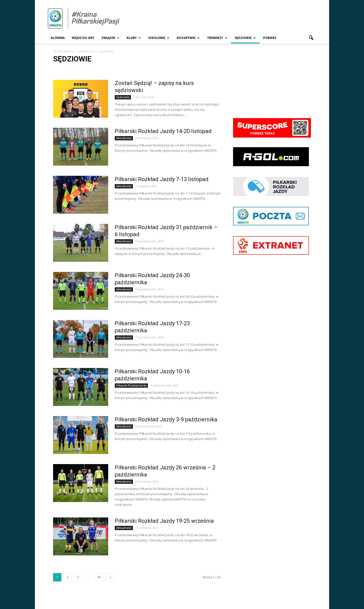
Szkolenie (159, 38)
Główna (58, 38)
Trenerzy (217, 38)
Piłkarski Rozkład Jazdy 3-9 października (166, 419)
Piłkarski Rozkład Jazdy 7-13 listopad (162, 179)
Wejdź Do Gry (83, 38)
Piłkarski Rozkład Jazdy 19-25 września (164, 521)
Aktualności (124, 138)
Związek (110, 38)
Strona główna (63, 51)
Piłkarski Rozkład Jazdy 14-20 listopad (163, 131)
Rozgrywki (188, 38)
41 (99, 577)
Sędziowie (245, 38)
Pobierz (270, 38)
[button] (311, 38)
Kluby (134, 38)
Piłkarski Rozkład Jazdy (131, 385)
